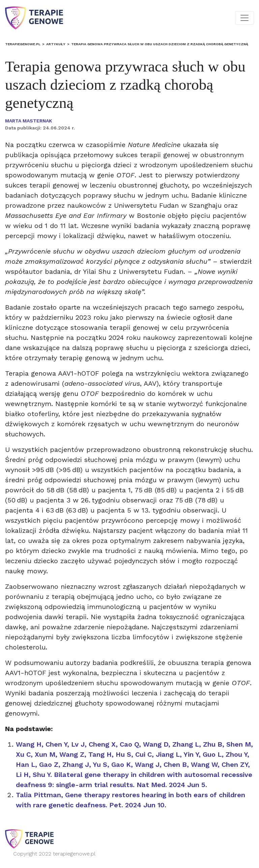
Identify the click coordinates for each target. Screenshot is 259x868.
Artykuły (56, 44)
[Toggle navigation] (244, 18)
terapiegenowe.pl (23, 44)
